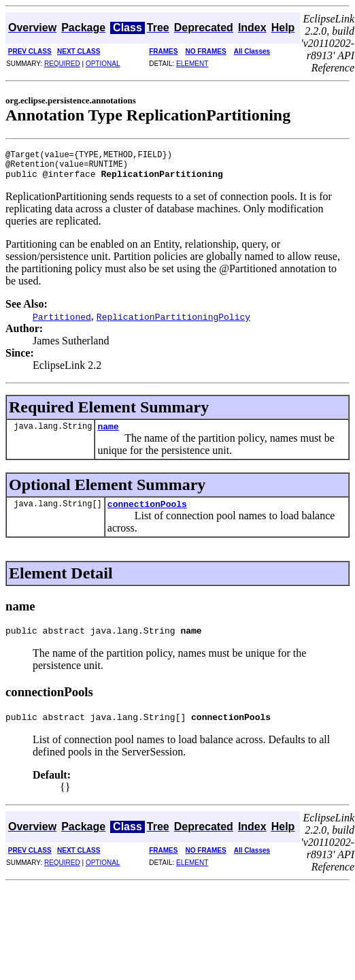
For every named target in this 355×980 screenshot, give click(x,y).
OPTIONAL (103, 64)
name (108, 434)
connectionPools (147, 514)
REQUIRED (62, 64)
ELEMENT (192, 64)
